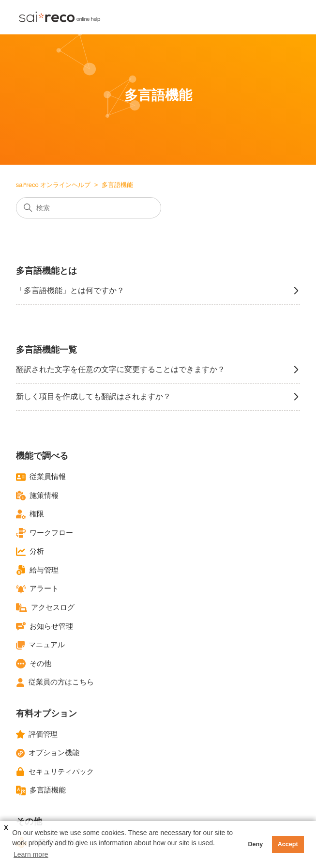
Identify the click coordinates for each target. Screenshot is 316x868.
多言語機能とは (46, 271)
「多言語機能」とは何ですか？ (158, 290)
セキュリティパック (55, 772)
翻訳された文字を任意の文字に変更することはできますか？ (158, 369)
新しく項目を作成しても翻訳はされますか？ (158, 396)
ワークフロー (45, 533)
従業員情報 (41, 477)
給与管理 (37, 570)
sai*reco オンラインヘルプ (53, 185)
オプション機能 (48, 753)
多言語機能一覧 (46, 350)
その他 (34, 664)
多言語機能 (41, 790)
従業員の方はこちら (55, 682)
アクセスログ (45, 608)
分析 (30, 552)
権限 (30, 514)
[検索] (89, 208)
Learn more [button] (31, 854)
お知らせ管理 (45, 626)
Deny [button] (255, 844)
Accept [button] (288, 844)
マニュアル (40, 645)
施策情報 (37, 496)
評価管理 (37, 734)
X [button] (6, 828)
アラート (37, 589)
